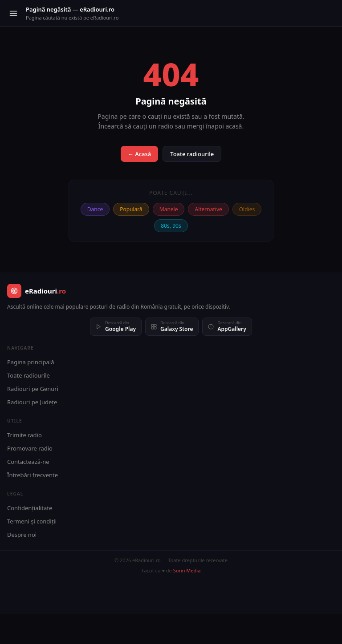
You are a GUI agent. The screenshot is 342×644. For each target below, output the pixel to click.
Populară (131, 209)
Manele (169, 209)
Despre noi (22, 535)
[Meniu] (13, 13)
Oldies (247, 209)
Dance (95, 209)
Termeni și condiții (32, 521)
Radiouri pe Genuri (33, 389)
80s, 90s (171, 226)
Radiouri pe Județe (32, 402)
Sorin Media (187, 570)
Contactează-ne (28, 462)
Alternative (208, 209)
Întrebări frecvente (33, 475)
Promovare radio (30, 448)
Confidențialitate (30, 508)
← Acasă (139, 154)
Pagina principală (31, 362)
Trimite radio (24, 435)
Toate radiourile (192, 154)
